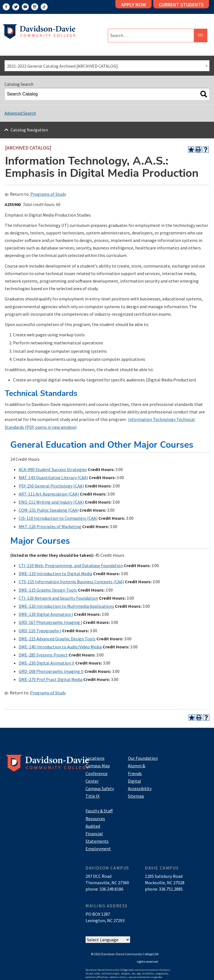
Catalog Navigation (29, 130)
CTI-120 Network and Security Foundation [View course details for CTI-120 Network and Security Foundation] (58, 598)
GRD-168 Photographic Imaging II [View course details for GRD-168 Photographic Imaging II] (51, 671)
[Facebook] (6, 7)
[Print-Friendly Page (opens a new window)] (198, 150)
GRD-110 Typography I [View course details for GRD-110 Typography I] (40, 631)
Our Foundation (143, 758)
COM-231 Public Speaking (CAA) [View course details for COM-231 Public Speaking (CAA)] (49, 510)
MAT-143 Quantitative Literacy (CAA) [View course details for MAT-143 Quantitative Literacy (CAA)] (53, 477)
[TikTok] (44, 7)
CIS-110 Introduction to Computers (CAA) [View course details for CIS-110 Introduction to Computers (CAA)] (58, 518)
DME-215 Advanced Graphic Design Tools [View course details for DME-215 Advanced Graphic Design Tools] (57, 639)
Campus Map (98, 766)
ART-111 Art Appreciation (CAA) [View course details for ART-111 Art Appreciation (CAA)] (49, 494)
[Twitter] (16, 7)
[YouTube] (25, 7)
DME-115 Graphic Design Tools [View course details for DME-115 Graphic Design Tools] (48, 590)
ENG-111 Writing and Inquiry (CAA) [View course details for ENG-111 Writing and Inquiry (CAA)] (51, 502)
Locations (95, 758)
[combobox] (107, 66)
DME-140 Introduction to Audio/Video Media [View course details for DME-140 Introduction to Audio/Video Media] (60, 647)
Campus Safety (100, 788)
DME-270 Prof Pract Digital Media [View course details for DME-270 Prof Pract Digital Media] (51, 679)
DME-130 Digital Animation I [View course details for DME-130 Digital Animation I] (46, 614)
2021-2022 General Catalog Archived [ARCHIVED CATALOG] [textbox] (62, 66)
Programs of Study (48, 194)
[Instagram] (35, 7)
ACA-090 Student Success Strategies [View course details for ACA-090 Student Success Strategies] (53, 469)
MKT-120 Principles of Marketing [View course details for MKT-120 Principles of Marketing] (50, 526)
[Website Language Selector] (108, 940)
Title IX (93, 796)
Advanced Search (20, 113)
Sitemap (136, 796)
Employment (98, 849)
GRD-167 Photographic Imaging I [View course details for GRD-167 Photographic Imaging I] (50, 622)
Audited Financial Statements (97, 834)
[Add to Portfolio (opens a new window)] (191, 150)
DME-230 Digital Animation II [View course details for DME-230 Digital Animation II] (47, 663)
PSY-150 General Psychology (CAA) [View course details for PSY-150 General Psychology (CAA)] (51, 486)
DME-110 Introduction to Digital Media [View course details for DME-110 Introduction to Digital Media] (55, 574)
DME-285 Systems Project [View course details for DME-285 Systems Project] (43, 655)
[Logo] (39, 31)
